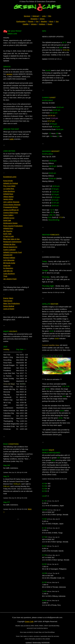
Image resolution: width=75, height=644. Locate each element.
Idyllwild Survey (9, 218)
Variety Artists (8, 199)
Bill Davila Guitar (9, 263)
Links (44, 16)
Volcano (34, 24)
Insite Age (7, 266)
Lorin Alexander (9, 260)
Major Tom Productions (12, 303)
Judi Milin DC (8, 271)
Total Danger (8, 301)
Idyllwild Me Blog (9, 244)
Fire (37, 21)
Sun (57, 21)
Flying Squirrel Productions (13, 226)
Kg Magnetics (8, 268)
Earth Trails (7, 234)
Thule (5, 276)
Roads (50, 24)
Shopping (34, 19)
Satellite (26, 24)
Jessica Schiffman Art (11, 210)
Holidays (42, 24)
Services (27, 16)
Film (50, 16)
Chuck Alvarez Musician (12, 205)
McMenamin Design (10, 223)
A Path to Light (9, 236)
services (9, 74)
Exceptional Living (10, 177)
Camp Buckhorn (9, 191)
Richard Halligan (9, 258)
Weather (44, 21)
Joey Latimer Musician (11, 202)
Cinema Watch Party (11, 213)
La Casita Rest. (9, 189)
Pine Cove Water (9, 186)
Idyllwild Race (8, 194)
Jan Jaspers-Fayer (10, 279)
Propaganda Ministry (11, 207)
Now (44, 356)
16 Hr (60, 356)
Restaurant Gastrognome (12, 242)
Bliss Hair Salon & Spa (11, 239)
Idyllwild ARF (8, 255)
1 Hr (50, 356)
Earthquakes (21, 21)
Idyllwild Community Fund (12, 252)
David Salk (7, 220)
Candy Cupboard (9, 250)
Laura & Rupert (9, 309)
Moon (51, 21)
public (12, 139)
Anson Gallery (8, 215)
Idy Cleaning (8, 231)
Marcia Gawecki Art (10, 247)
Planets (31, 21)
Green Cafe (29, 622)
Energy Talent (8, 298)
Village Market (8, 197)
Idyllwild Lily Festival (11, 183)
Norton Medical (9, 306)
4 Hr (55, 356)
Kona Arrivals (8, 181)
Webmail (36, 16)
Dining (42, 19)
